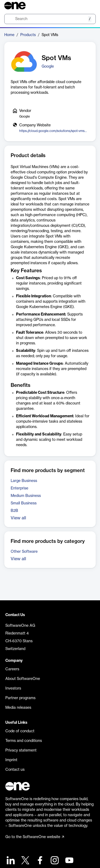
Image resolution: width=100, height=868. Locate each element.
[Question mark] (88, 6)
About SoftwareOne (23, 679)
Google (48, 67)
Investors (13, 688)
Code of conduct (20, 731)
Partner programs (20, 698)
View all (18, 518)
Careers (12, 669)
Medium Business (26, 496)
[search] (50, 19)
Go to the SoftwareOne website (35, 837)
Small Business (24, 503)
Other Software (24, 552)
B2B (14, 511)
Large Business (24, 481)
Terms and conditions (24, 741)
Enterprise (19, 488)
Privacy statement (21, 750)
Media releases (18, 708)
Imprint (11, 760)
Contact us (15, 770)
